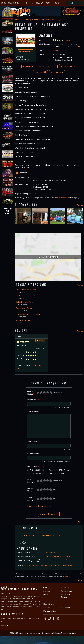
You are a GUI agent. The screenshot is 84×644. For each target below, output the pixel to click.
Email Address (34, 453)
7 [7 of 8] (59, 226)
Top (80, 205)
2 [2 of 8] (39, 226)
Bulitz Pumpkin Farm (25, 302)
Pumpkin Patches (67, 566)
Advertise (47, 608)
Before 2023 (35, 470)
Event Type (28, 3)
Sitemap (47, 591)
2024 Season (64, 470)
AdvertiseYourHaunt (8, 211)
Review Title (33, 400)
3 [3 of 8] (43, 226)
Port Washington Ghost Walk (28, 314)
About (49, 3)
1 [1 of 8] (35, 226)
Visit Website (26, 52)
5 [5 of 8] (51, 226)
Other (62, 474)
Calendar (40, 3)
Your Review (33, 412)
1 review (67, 40)
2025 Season (35, 474)
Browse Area (14, 3)
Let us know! (7, 625)
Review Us (28, 66)
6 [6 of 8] (55, 226)
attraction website (63, 198)
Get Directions (68, 66)
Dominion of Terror (24, 308)
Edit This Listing (51, 553)
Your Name (32, 441)
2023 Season (50, 470)
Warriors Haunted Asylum (27, 320)
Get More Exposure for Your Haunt (56, 560)
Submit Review (49, 514)
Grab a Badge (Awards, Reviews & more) (58, 556)
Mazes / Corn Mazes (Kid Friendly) (51, 566)
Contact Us (48, 588)
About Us (65, 588)
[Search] (74, 3)
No (40, 365)
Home (4, 3)
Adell (36, 20)
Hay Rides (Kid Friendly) (51, 20)
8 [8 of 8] (63, 226)
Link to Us (48, 594)
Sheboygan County (23, 20)
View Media (40, 72)
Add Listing (65, 608)
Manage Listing (50, 611)
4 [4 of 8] (47, 226)
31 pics (55, 51)
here (66, 576)
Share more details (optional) (40, 506)
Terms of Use (66, 591)
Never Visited (50, 474)
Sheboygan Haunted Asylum (28, 296)
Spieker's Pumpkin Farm (26, 290)
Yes (35, 365)
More (57, 3)
